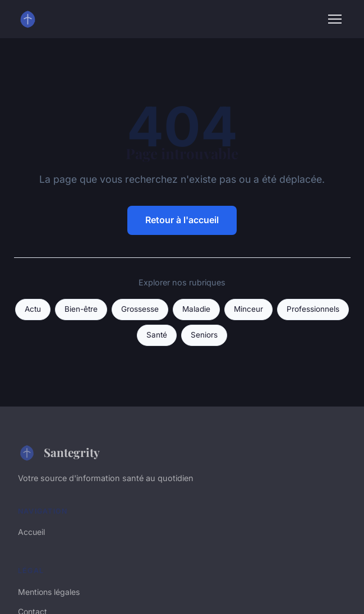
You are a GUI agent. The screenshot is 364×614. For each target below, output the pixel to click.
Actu (33, 309)
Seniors (204, 335)
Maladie (196, 309)
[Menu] (335, 19)
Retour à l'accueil (182, 220)
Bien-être (81, 309)
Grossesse (140, 309)
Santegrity (59, 453)
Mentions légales (49, 592)
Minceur (248, 309)
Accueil (31, 532)
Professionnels (313, 309)
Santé (157, 335)
